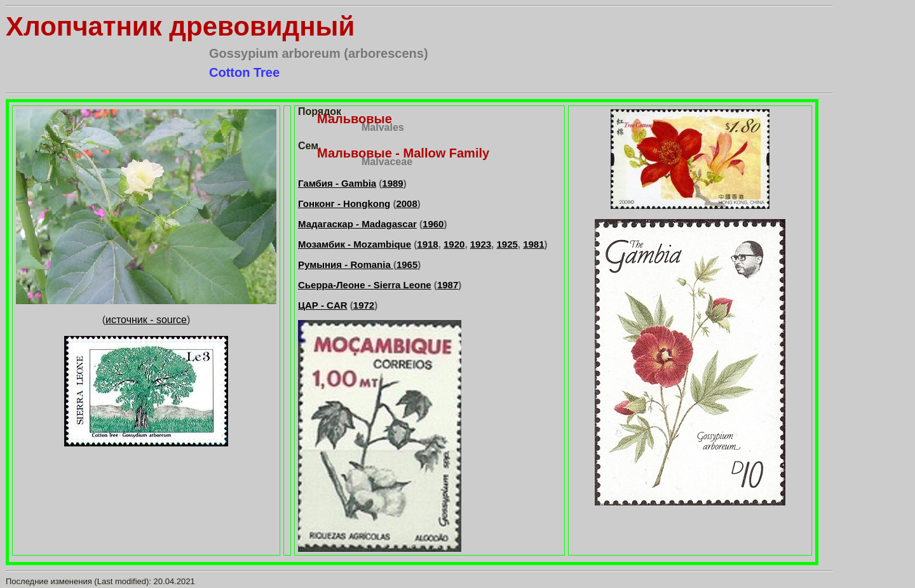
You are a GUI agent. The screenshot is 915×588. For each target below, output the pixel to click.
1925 (507, 244)
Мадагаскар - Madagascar (357, 224)
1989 (392, 183)
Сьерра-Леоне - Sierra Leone (365, 285)
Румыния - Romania (346, 264)
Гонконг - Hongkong (344, 204)
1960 (433, 224)
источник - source (146, 320)
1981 (533, 244)
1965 (407, 264)
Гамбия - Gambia (337, 183)
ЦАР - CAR (323, 305)
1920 (454, 244)
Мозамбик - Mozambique (355, 244)
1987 (448, 285)
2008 (406, 204)
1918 (427, 244)
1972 (364, 305)
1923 (481, 244)
